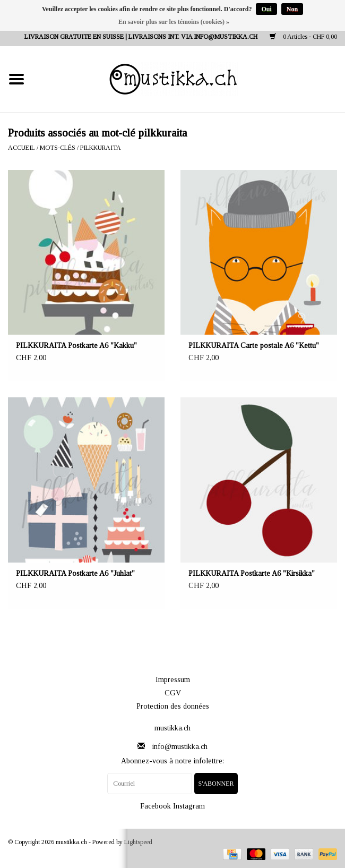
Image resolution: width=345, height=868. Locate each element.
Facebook (156, 806)
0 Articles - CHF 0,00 (303, 37)
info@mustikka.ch (180, 747)
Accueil (21, 148)
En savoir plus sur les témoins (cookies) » (174, 22)
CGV (173, 693)
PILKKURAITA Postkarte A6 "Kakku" (76, 346)
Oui (266, 9)
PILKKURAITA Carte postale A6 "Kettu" (254, 346)
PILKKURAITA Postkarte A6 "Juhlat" (75, 573)
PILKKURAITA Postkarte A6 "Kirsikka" (252, 573)
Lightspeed (138, 842)
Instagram (189, 806)
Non (292, 9)
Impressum (173, 680)
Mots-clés (58, 148)
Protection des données (173, 706)
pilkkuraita (101, 148)
